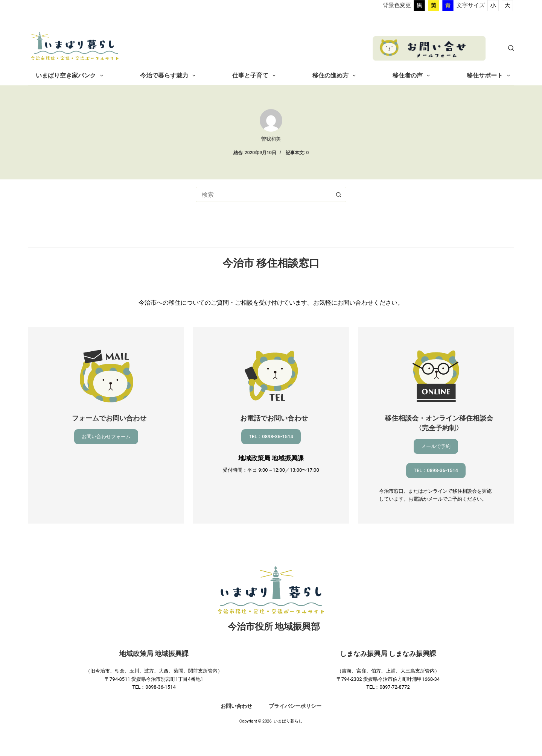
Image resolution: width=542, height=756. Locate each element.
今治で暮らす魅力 (169, 76)
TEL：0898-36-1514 (271, 436)
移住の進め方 (336, 76)
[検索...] (263, 194)
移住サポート (490, 76)
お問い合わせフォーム (106, 436)
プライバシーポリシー (295, 706)
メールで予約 (436, 446)
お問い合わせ (236, 706)
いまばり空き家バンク (71, 76)
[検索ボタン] (339, 194)
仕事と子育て (255, 76)
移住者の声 (413, 76)
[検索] (511, 48)
